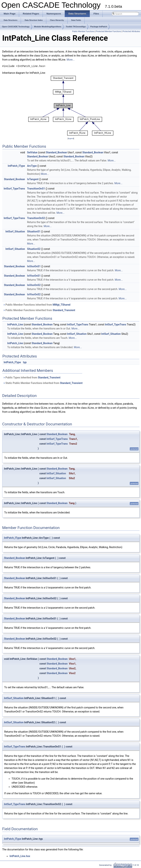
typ (25, 362)
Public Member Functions (83, 31)
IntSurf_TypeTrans (14, 189)
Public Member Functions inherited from (37, 305)
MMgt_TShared (62, 305)
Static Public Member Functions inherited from (43, 383)
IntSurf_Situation (15, 231)
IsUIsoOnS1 (34, 266)
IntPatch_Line (15, 324)
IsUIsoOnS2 (34, 285)
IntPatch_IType (16, 166)
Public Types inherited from (32, 378)
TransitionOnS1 (36, 189)
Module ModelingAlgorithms (48, 27)
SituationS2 (34, 249)
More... (71, 60)
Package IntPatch (99, 27)
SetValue (32, 152)
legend (71, 138)
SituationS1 (34, 231)
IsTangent (33, 179)
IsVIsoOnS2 (34, 294)
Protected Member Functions (109, 31)
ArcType (32, 166)
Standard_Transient (64, 310)
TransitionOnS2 (36, 218)
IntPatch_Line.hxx (20, 856)
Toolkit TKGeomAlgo (76, 27)
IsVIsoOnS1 (34, 276)
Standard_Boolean (56, 152)
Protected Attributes (131, 31)
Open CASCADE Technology (16, 27)
